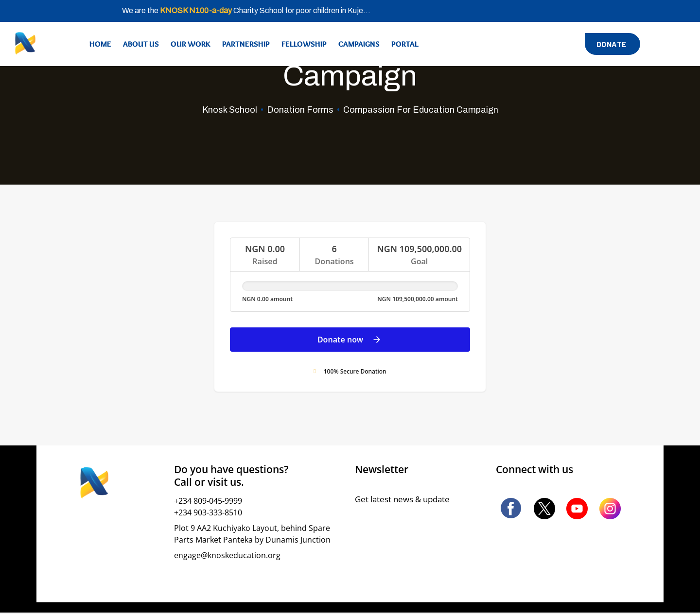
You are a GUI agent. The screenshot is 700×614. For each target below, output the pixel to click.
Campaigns (359, 44)
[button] (612, 44)
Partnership (246, 44)
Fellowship (304, 44)
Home (100, 44)
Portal (405, 44)
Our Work (191, 44)
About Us (141, 44)
